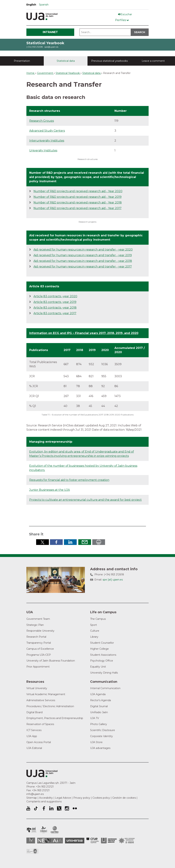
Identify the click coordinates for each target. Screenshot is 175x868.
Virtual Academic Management (46, 694)
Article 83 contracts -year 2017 (55, 313)
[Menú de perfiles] (122, 19)
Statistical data (66, 61)
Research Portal (36, 637)
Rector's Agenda (101, 700)
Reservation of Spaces (40, 724)
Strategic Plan (35, 625)
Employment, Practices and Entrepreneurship (55, 718)
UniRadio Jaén (99, 712)
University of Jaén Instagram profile (67, 808)
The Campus (98, 619)
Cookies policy (101, 798)
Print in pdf (99, 542)
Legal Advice (63, 798)
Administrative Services (41, 700)
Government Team (38, 619)
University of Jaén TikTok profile (36, 808)
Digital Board (34, 712)
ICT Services (34, 730)
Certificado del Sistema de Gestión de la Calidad (33, 851)
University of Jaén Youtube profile (28, 808)
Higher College (99, 649)
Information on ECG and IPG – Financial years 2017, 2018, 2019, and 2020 (84, 333)
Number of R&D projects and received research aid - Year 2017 (77, 208)
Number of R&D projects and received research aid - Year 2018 (78, 202)
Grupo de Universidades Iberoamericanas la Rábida (127, 841)
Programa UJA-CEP (39, 655)
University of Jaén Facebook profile (44, 808)
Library (94, 637)
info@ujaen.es (35, 794)
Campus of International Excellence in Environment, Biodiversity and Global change (55, 830)
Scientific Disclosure (103, 730)
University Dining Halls (104, 673)
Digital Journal (99, 706)
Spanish (44, 5)
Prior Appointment (38, 667)
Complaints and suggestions (44, 801)
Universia (75, 841)
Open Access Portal (39, 742)
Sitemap (32, 798)
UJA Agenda (98, 694)
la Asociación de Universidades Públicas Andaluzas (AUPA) (109, 841)
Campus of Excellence (40, 649)
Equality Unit (98, 667)
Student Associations (103, 655)
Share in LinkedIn (70, 542)
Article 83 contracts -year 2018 (55, 308)
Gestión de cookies (124, 798)
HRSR (31, 840)
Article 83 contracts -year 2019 (55, 302)
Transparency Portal (39, 643)
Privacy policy (82, 798)
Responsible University (40, 631)
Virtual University (37, 688)
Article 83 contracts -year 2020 (55, 296)
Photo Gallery (99, 724)
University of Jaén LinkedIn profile (51, 808)
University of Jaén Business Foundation (51, 661)
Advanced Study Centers (47, 131)
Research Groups (42, 121)
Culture (95, 631)
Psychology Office (102, 661)
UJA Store (96, 742)
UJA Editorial (34, 748)
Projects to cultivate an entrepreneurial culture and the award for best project (85, 500)
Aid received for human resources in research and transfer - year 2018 (83, 261)
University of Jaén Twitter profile (59, 808)
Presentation (22, 61)
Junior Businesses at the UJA (50, 490)
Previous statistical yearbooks (109, 61)
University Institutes (43, 150)
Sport (94, 625)
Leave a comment (153, 61)
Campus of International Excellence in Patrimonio (31, 830)
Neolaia (50, 841)
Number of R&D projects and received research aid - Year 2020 (78, 191)
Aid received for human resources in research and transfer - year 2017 (83, 267)
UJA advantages (100, 748)
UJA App (32, 736)
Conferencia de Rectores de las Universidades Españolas (93, 840)
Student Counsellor (102, 643)
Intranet (50, 32)
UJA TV (95, 718)
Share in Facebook (56, 542)
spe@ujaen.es (51, 47)
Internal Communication (105, 688)
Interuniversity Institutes (47, 141)
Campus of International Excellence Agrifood (44, 830)
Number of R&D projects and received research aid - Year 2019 (77, 197)
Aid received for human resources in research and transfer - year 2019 (83, 255)
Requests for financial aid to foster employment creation (69, 480)
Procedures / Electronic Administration (50, 706)
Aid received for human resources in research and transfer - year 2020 (83, 250)
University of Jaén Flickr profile (75, 808)
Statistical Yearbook (45, 43)
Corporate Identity (101, 736)
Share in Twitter (43, 542)
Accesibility (46, 798)
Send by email (85, 542)
